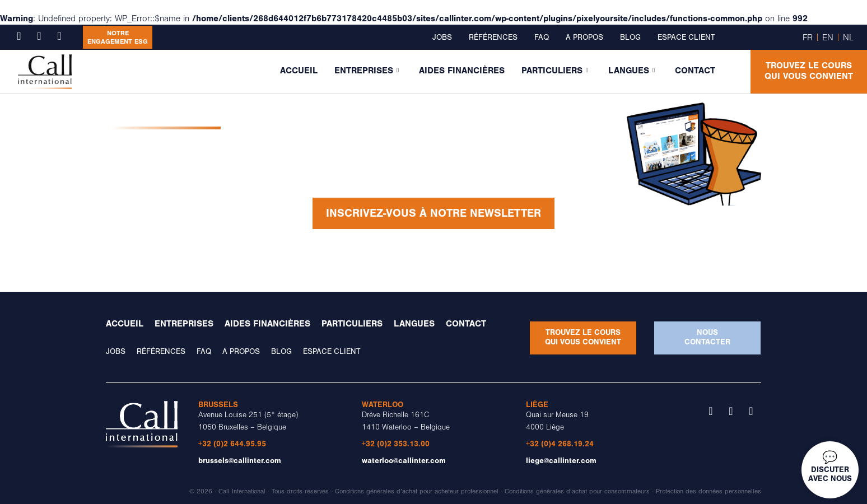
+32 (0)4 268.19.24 (560, 444)
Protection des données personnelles (708, 491)
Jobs (442, 38)
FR (808, 38)
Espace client (686, 38)
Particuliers (555, 71)
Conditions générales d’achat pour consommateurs (577, 491)
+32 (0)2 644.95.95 (232, 444)
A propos (584, 38)
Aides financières (462, 71)
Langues (631, 71)
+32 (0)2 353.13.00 (396, 444)
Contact (695, 71)
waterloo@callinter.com (404, 461)
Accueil (299, 71)
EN (828, 38)
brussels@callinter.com (240, 461)
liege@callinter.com (561, 461)
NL (848, 38)
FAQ (542, 38)
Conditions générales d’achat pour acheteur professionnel (417, 491)
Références (493, 38)
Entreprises (367, 71)
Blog (630, 38)
